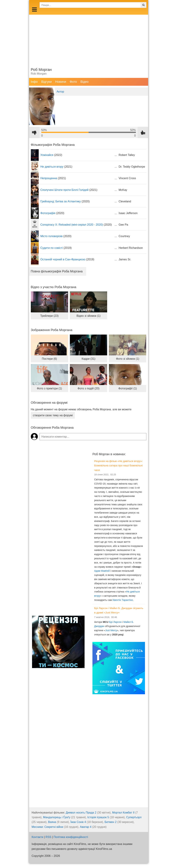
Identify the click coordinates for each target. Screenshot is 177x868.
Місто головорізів (52, 236)
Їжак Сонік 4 (78, 822)
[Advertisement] (89, 39)
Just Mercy (111, 630)
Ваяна (52, 822)
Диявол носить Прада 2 (81, 813)
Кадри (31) (88, 359)
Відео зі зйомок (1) (88, 316)
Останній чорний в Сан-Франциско (63, 259)
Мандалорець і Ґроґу (57, 817)
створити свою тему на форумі (53, 415)
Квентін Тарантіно (123, 600)
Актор (60, 92)
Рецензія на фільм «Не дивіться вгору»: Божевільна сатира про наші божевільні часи (118, 466)
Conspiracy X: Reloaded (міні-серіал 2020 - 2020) (72, 225)
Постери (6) (49, 359)
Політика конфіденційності (71, 837)
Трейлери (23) (49, 316)
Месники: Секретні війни (48, 827)
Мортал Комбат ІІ (123, 813)
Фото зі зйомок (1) (128, 359)
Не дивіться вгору (52, 167)
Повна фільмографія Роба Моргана (57, 271)
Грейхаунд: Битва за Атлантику (61, 201)
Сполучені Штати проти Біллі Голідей (65, 190)
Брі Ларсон (115, 622)
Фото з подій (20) (88, 388)
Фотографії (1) (128, 388)
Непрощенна (49, 178)
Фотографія (48, 213)
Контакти (38, 837)
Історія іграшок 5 (98, 817)
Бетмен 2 (110, 822)
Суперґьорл (134, 817)
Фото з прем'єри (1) (49, 388)
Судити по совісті (52, 248)
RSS (48, 837)
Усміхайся (47, 155)
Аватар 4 (86, 827)
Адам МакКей (102, 571)
